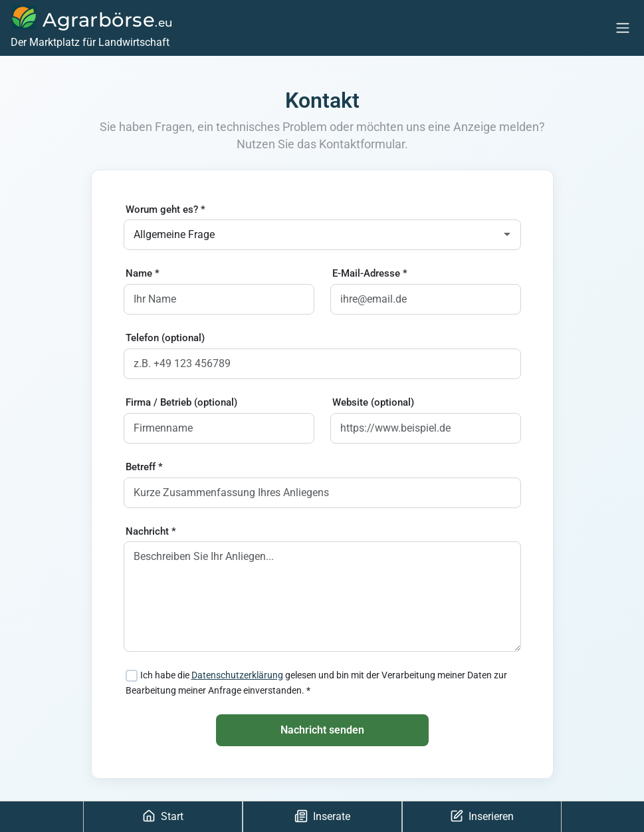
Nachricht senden (322, 730)
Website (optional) (373, 402)
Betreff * (144, 467)
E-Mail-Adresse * (370, 273)
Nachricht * (151, 531)
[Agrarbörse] (91, 28)
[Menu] (623, 28)
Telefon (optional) (165, 338)
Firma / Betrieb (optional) (181, 402)
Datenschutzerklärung (237, 675)
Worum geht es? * (165, 209)
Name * (143, 273)
